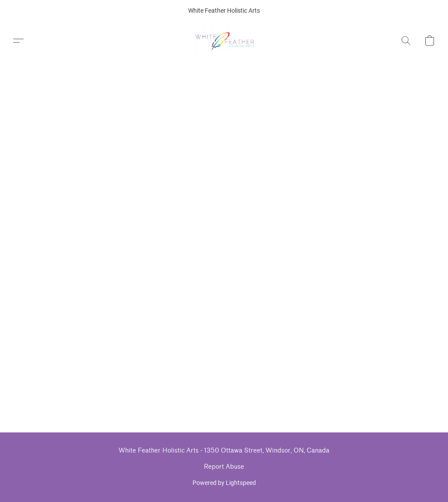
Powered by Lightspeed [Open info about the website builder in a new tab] (224, 483)
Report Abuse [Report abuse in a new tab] (224, 467)
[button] (224, 41)
